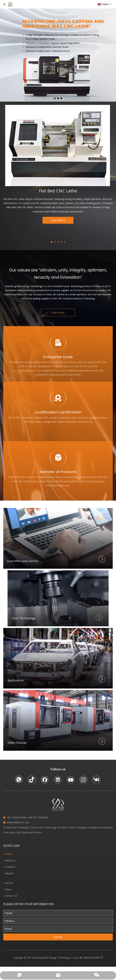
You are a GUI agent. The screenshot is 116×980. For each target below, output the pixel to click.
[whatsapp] (19, 779)
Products (10, 867)
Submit (58, 937)
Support (9, 873)
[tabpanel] (58, 164)
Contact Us (11, 896)
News (8, 889)
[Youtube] (71, 779)
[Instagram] (83, 779)
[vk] (96, 779)
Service (9, 883)
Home (8, 854)
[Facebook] (45, 779)
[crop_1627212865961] (58, 598)
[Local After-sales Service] (58, 538)
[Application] (58, 658)
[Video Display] (58, 720)
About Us (10, 860)
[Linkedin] (58, 779)
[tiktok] (32, 779)
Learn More (58, 220)
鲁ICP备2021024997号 (91, 958)
